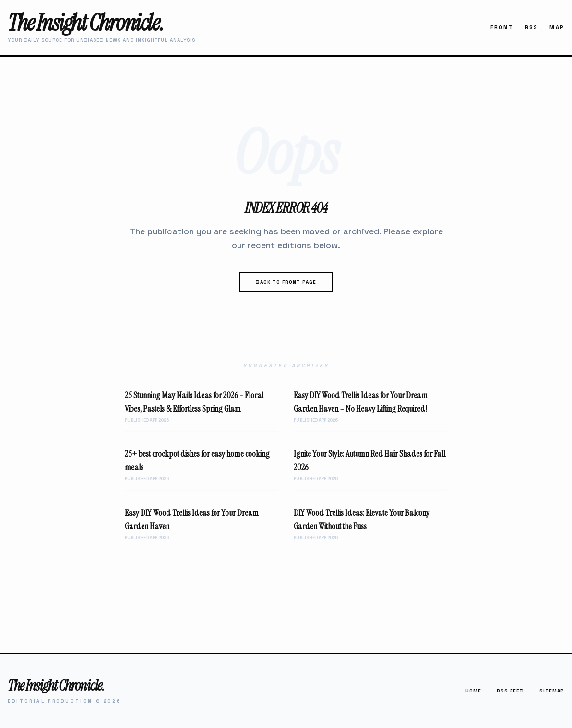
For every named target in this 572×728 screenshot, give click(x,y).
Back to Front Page (286, 282)
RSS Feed (510, 691)
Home (473, 691)
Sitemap (552, 691)
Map (557, 27)
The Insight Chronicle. (85, 23)
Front (502, 27)
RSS (532, 27)
